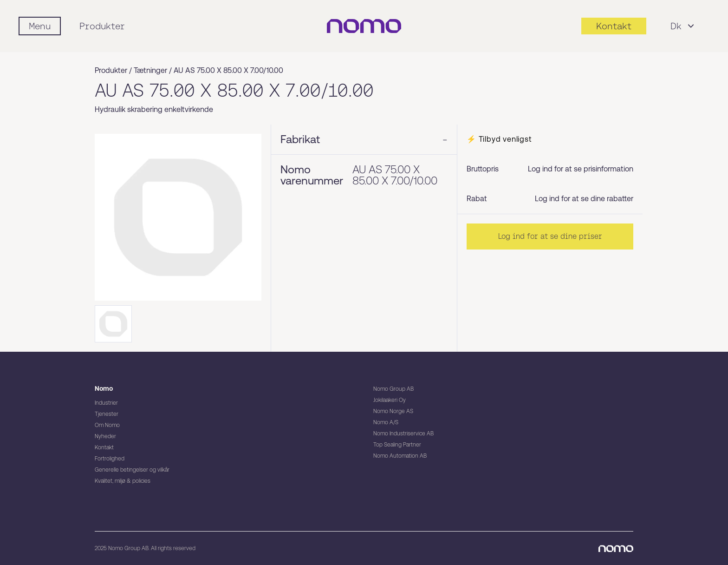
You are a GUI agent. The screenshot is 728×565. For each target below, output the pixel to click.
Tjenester (107, 414)
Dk (683, 26)
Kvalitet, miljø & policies (123, 481)
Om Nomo (107, 425)
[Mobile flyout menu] (40, 26)
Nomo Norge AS (393, 411)
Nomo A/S (386, 422)
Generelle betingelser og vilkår (132, 470)
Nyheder (105, 436)
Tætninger (150, 70)
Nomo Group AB (393, 389)
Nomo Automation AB (400, 456)
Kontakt (104, 447)
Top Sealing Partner (397, 445)
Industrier (106, 403)
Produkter (102, 26)
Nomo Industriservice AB (403, 434)
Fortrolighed (110, 459)
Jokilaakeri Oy (390, 400)
